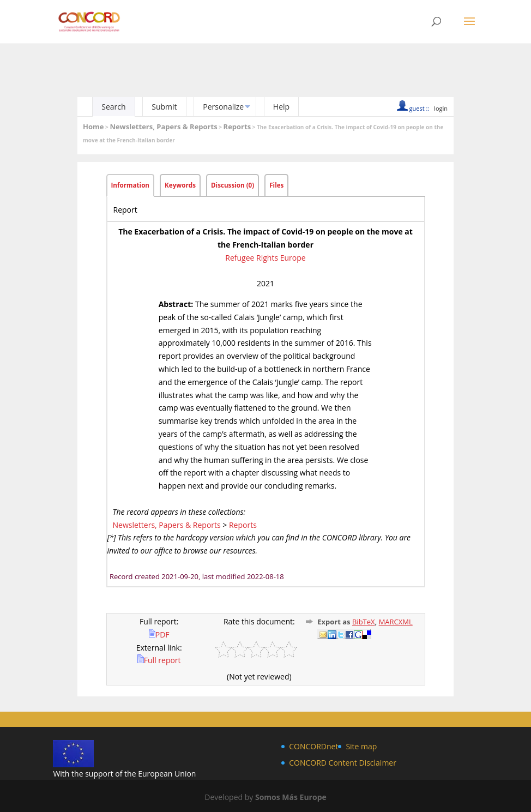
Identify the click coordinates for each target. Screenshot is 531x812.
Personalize (223, 107)
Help (281, 107)
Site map (361, 746)
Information (131, 185)
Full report (159, 660)
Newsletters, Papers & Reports (163, 127)
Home (93, 127)
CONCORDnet (313, 746)
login (441, 108)
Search (113, 107)
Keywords (180, 185)
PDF (159, 634)
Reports (237, 127)
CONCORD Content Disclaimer (343, 763)
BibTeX (364, 622)
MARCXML (396, 622)
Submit (164, 107)
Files (276, 185)
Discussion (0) (233, 185)
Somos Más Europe (291, 797)
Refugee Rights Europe (265, 258)
